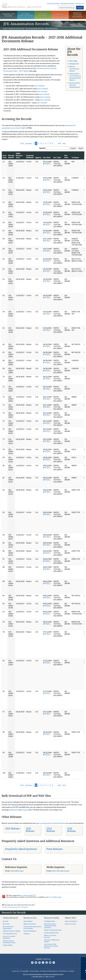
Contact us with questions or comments (15, 907)
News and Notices (71, 921)
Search (80, 8)
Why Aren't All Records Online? (52, 941)
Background (74, 64)
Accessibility (24, 971)
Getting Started (49, 921)
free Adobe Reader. (28, 895)
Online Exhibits (8, 945)
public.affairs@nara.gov (61, 871)
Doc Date (47, 157)
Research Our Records (9, 15)
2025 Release (12, 829)
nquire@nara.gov (17, 871)
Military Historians (30, 924)
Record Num (11, 156)
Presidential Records (10, 934)
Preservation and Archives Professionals (32, 927)
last (64, 143)
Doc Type (57, 157)
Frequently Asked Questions (21, 849)
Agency (38, 157)
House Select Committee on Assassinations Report (75, 77)
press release (39, 86)
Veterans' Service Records (26, 15)
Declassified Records (51, 933)
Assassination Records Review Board (75, 85)
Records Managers (30, 931)
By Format (6, 924)
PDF (45, 164)
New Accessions (70, 924)
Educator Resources (43, 15)
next (59, 143)
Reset (81, 148)
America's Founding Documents (77, 15)
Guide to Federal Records (53, 930)
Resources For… (31, 918)
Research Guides (52, 918)
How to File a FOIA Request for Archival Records (51, 946)
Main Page (73, 61)
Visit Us (60, 15)
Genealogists (28, 921)
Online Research (10, 918)
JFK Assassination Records (35, 29)
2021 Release (71, 830)
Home (5, 29)
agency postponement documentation (51, 823)
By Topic (6, 921)
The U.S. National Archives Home (21, 5)
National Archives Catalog (11, 931)
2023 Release (30, 830)
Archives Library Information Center (9, 942)
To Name (75, 157)
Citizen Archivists (53, 3)
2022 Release (51, 830)
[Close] (83, 959)
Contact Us (80, 3)
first (22, 143)
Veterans (27, 934)
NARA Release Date (19, 155)
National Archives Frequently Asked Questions (50, 926)
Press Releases (55, 849)
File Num (66, 156)
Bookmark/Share (68, 3)
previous (29, 143)
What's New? (71, 918)
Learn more (66, 976)
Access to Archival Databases (9, 937)
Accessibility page (55, 897)
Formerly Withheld (30, 156)
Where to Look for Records (50, 936)
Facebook (32, 963)
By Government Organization (8, 927)
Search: (42, 148)
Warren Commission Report (74, 69)
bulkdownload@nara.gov (18, 810)
